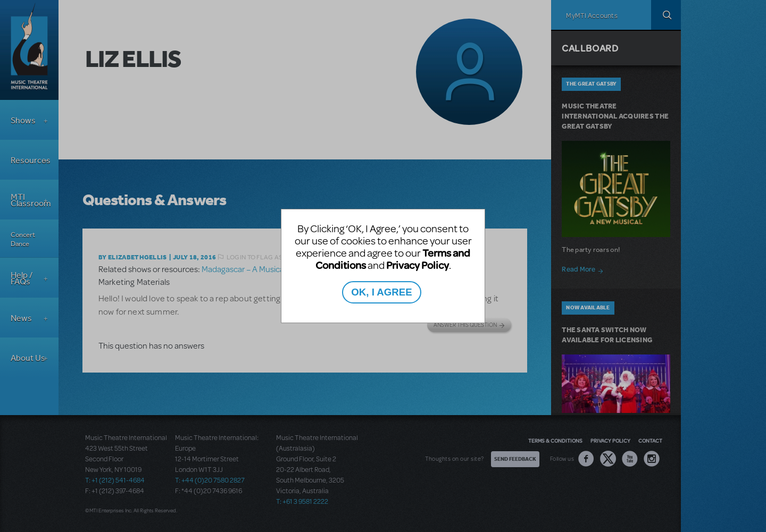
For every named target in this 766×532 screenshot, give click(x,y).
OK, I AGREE (381, 292)
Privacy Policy (418, 265)
